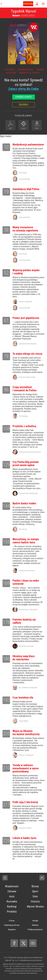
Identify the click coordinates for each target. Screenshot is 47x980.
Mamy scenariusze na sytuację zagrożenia (25, 229)
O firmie (12, 921)
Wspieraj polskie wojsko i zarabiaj (26, 272)
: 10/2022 (23, 16)
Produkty (12, 912)
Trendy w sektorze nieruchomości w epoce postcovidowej (26, 768)
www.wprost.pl (22, 973)
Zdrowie (12, 891)
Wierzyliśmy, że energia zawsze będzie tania (26, 541)
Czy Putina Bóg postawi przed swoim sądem (26, 464)
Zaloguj (24, 104)
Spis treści (9, 70)
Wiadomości (12, 886)
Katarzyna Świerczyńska (27, 377)
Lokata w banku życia (24, 838)
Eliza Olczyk (23, 173)
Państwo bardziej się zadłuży (24, 621)
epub (24, 128)
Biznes (35, 886)
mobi (37, 128)
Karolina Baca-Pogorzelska (28, 610)
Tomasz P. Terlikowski (26, 755)
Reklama (35, 925)
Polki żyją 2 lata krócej (25, 802)
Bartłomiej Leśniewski (26, 646)
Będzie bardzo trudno (24, 503)
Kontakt (35, 921)
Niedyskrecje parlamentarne (28, 145)
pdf (10, 128)
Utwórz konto (23, 97)
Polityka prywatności (35, 930)
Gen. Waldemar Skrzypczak (28, 688)
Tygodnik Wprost (23, 11)
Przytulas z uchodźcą (24, 426)
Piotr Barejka (23, 416)
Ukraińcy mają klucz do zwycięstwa (24, 658)
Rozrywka (12, 901)
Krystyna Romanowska (27, 571)
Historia (35, 901)
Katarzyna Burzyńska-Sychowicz (30, 452)
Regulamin (12, 930)
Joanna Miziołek (24, 179)
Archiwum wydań (25, 70)
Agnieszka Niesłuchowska (28, 344)
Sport (35, 891)
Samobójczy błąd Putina (26, 189)
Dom (35, 896)
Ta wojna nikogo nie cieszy (27, 354)
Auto (12, 896)
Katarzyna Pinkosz (25, 828)
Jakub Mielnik (23, 721)
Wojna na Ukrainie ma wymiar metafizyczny (26, 733)
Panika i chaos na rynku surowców (26, 582)
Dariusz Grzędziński (25, 302)
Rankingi (12, 907)
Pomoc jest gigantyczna (26, 318)
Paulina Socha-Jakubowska (28, 493)
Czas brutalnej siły (23, 698)
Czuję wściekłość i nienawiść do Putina (24, 389)
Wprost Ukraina (35, 907)
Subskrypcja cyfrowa (29, 73)
